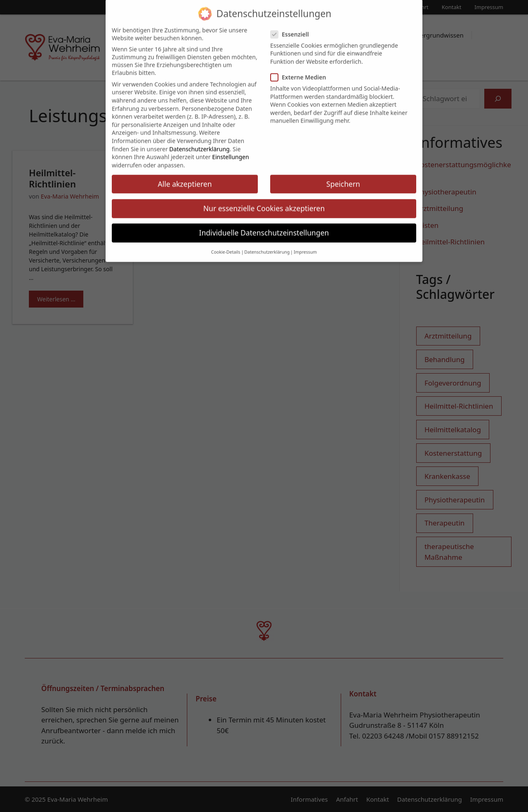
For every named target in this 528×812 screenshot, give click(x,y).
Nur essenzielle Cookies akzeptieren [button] (264, 202)
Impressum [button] (305, 246)
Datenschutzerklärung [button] (267, 246)
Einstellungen (230, 151)
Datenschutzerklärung (199, 143)
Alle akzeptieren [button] (185, 178)
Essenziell (292, 28)
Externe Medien (301, 72)
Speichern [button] (343, 178)
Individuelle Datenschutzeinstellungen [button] (264, 227)
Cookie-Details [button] (226, 246)
